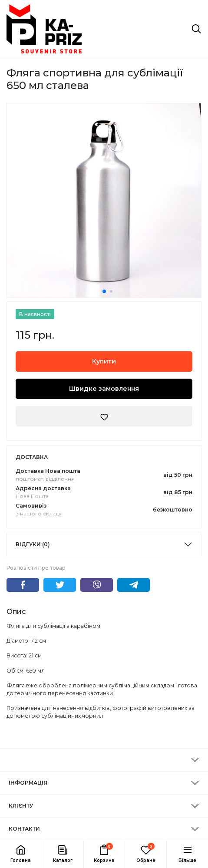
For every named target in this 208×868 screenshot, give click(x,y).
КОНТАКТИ (24, 829)
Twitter (60, 585)
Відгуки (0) (33, 544)
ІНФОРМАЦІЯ (28, 783)
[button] (63, 854)
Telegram (134, 585)
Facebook (23, 585)
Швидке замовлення (104, 389)
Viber (97, 585)
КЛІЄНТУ (21, 806)
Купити (104, 361)
